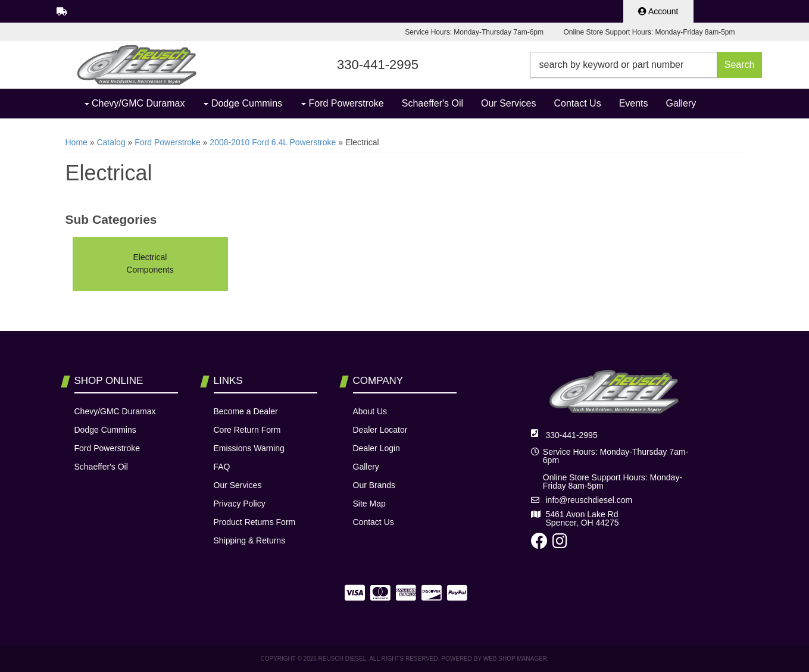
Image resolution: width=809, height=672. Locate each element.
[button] (646, 65)
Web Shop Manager (515, 659)
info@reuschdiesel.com (589, 500)
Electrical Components (150, 263)
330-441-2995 (572, 435)
